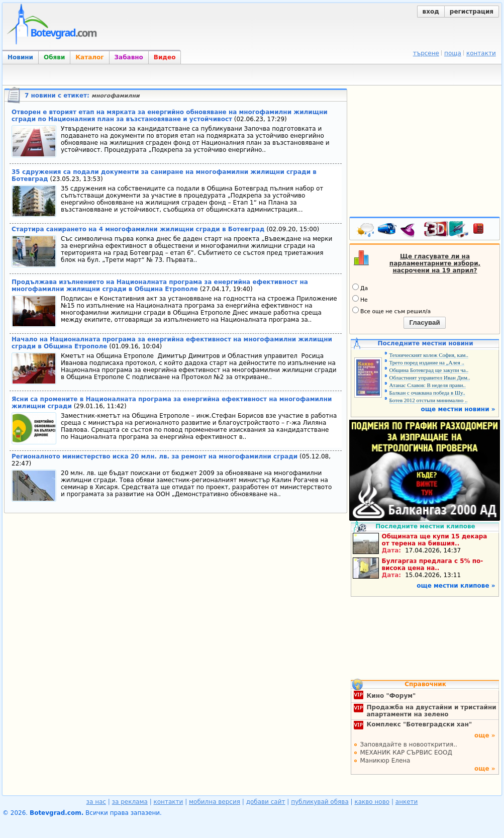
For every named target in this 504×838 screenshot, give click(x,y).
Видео (165, 57)
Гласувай (424, 322)
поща (453, 53)
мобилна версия (215, 802)
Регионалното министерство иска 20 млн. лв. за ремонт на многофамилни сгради (155, 456)
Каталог (89, 57)
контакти (481, 53)
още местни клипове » (456, 586)
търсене (426, 53)
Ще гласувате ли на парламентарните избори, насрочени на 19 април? (435, 263)
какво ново (372, 802)
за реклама (130, 802)
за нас (96, 802)
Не (360, 299)
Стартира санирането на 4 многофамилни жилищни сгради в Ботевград (138, 229)
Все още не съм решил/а (391, 311)
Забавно (129, 57)
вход (431, 12)
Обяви (54, 57)
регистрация (472, 12)
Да (360, 288)
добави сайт (266, 802)
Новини (20, 57)
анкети (407, 802)
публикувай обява (320, 802)
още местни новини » (458, 409)
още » (485, 735)
